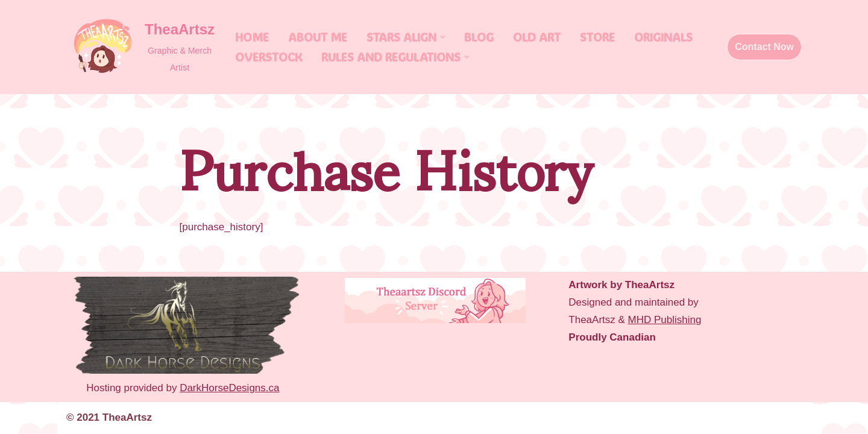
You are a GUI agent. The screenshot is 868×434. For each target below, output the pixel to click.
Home (252, 37)
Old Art (537, 37)
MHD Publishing (665, 320)
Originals (663, 37)
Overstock (269, 57)
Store (597, 37)
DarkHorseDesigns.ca (229, 388)
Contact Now (764, 47)
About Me (318, 37)
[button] (442, 37)
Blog (479, 37)
